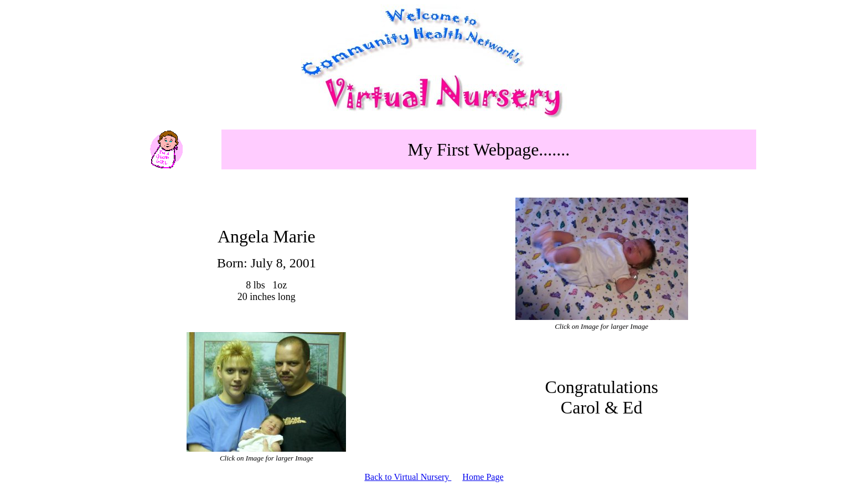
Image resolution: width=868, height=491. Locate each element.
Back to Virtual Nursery (408, 477)
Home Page (483, 477)
